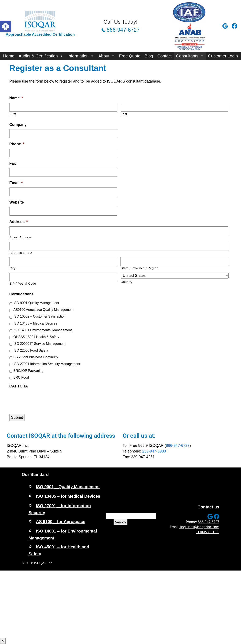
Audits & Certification (41, 56)
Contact (165, 56)
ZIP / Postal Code (23, 284)
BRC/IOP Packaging (28, 371)
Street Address (21, 237)
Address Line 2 (21, 253)
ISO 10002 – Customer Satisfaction (39, 316)
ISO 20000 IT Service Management (39, 344)
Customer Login (223, 56)
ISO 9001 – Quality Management (68, 487)
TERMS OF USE (208, 532)
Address (18, 222)
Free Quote (130, 56)
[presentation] (41, 399)
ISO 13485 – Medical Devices (35, 323)
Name (16, 98)
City (12, 268)
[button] (5, 27)
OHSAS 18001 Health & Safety (36, 337)
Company (18, 125)
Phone (17, 144)
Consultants (190, 56)
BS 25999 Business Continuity (36, 357)
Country (127, 282)
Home (9, 56)
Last (124, 114)
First (13, 114)
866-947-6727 (121, 30)
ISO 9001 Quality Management (36, 303)
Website (17, 202)
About (107, 56)
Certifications (21, 294)
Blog (149, 56)
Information (81, 56)
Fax (13, 163)
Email (16, 183)
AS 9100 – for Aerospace (61, 522)
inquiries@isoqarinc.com (199, 527)
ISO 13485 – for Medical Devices (68, 496)
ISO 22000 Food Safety (31, 350)
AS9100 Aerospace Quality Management (43, 310)
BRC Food (21, 377)
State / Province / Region (139, 268)
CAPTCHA (19, 386)
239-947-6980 (154, 451)
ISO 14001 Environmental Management (43, 330)
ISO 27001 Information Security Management (47, 364)
